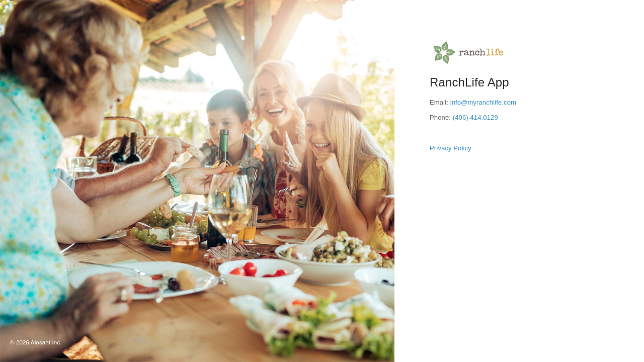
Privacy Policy (451, 148)
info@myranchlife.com (483, 102)
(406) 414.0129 (475, 117)
